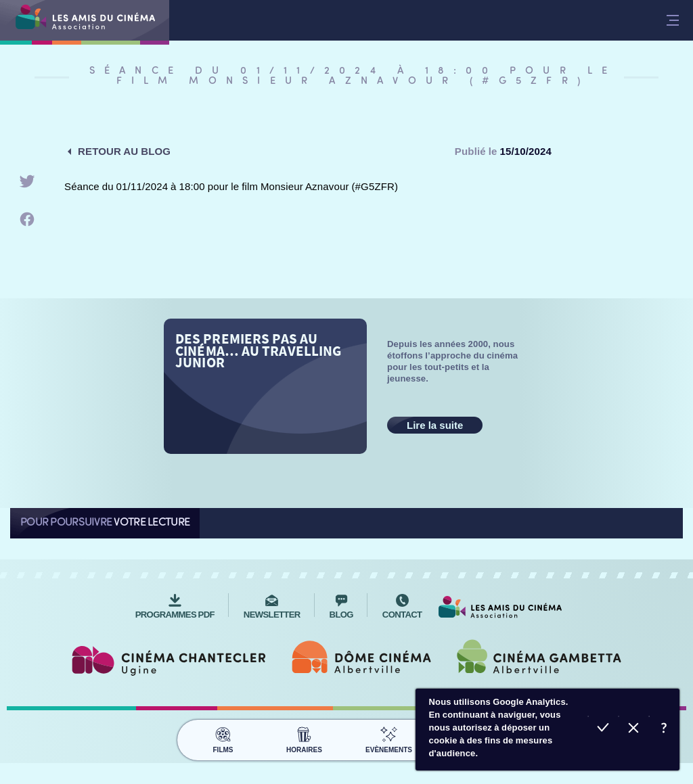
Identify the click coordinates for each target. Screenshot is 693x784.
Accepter (603, 730)
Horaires (304, 738)
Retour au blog (124, 151)
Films (223, 738)
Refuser (634, 730)
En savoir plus (664, 730)
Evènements (389, 738)
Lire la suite (435, 425)
